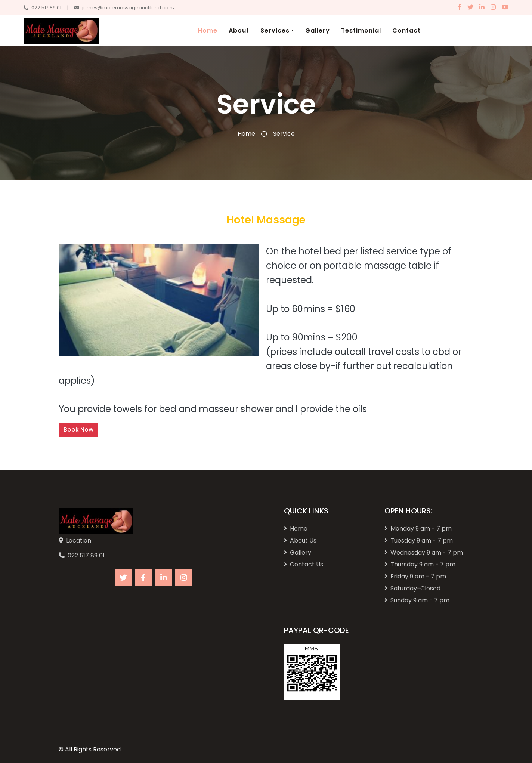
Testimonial (361, 30)
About (239, 30)
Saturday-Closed (412, 588)
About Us (300, 540)
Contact (406, 30)
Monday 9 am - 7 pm (418, 529)
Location (79, 540)
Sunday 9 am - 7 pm (417, 600)
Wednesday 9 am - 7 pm (424, 552)
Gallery (318, 30)
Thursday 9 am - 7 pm (420, 564)
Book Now (78, 430)
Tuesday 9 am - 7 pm (419, 540)
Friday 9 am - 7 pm (415, 576)
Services (275, 30)
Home (208, 30)
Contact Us (304, 564)
